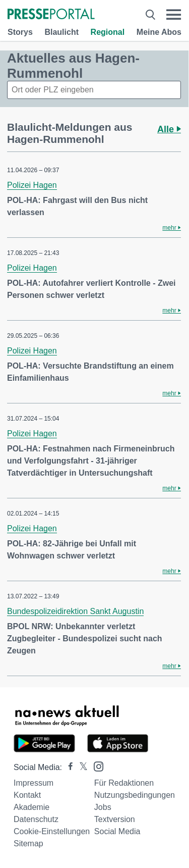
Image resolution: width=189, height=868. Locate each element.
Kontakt (27, 795)
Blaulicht (61, 32)
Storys (20, 32)
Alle (169, 129)
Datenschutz (36, 819)
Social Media (117, 831)
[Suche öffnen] (150, 15)
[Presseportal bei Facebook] (68, 767)
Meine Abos (159, 32)
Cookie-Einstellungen (52, 831)
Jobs (103, 807)
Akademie (31, 807)
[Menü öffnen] (174, 15)
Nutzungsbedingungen (135, 795)
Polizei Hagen (32, 185)
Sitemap (28, 844)
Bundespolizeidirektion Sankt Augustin (75, 611)
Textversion (115, 819)
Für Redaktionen (124, 783)
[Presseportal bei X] (80, 767)
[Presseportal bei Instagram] (96, 766)
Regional (108, 32)
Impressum (34, 783)
